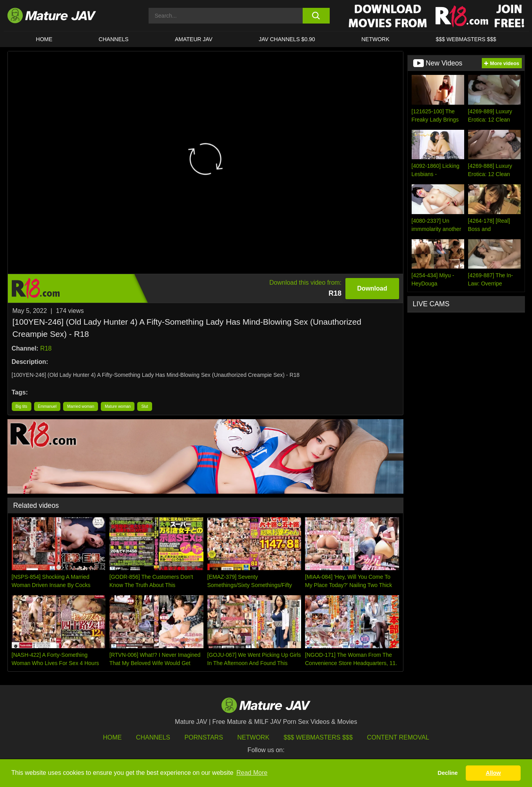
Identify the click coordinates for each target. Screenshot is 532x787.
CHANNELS (114, 39)
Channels (153, 737)
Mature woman (118, 406)
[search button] (316, 16)
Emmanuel (47, 406)
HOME (44, 39)
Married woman (81, 406)
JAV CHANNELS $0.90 (287, 39)
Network (376, 39)
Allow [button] (493, 773)
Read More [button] (252, 773)
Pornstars (203, 737)
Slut (144, 406)
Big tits (22, 406)
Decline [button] (448, 773)
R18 (46, 348)
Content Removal (398, 737)
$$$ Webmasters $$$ (318, 737)
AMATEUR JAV (194, 39)
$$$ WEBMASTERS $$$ (466, 39)
